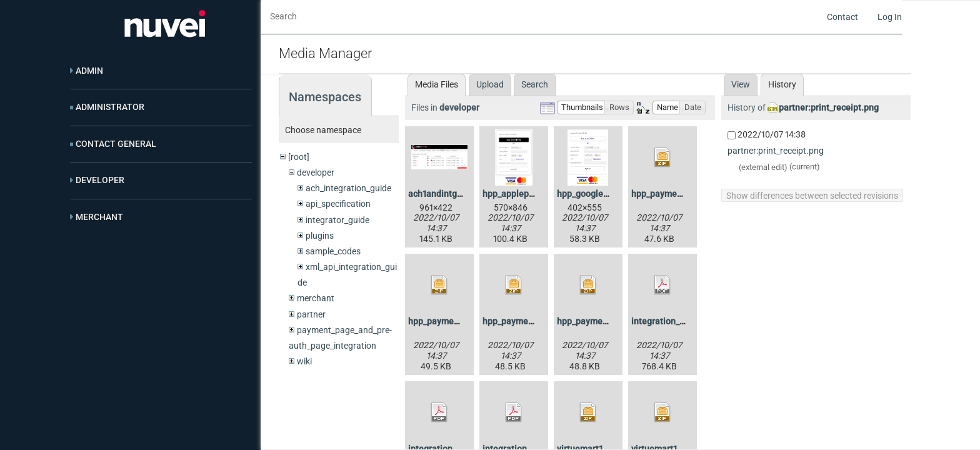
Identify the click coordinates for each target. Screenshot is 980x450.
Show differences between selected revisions (812, 196)
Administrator (110, 107)
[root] (299, 157)
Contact (842, 17)
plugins (320, 236)
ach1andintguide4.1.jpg (454, 194)
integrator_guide (337, 220)
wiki (304, 361)
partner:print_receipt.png (829, 107)
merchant (316, 298)
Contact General (116, 144)
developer (316, 172)
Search (535, 84)
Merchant (99, 217)
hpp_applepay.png (519, 194)
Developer (100, 180)
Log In (890, 17)
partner (311, 314)
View (741, 84)
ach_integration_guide (348, 188)
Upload (490, 84)
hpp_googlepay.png (596, 194)
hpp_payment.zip (665, 194)
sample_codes (333, 251)
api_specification (338, 204)
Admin (89, 71)
